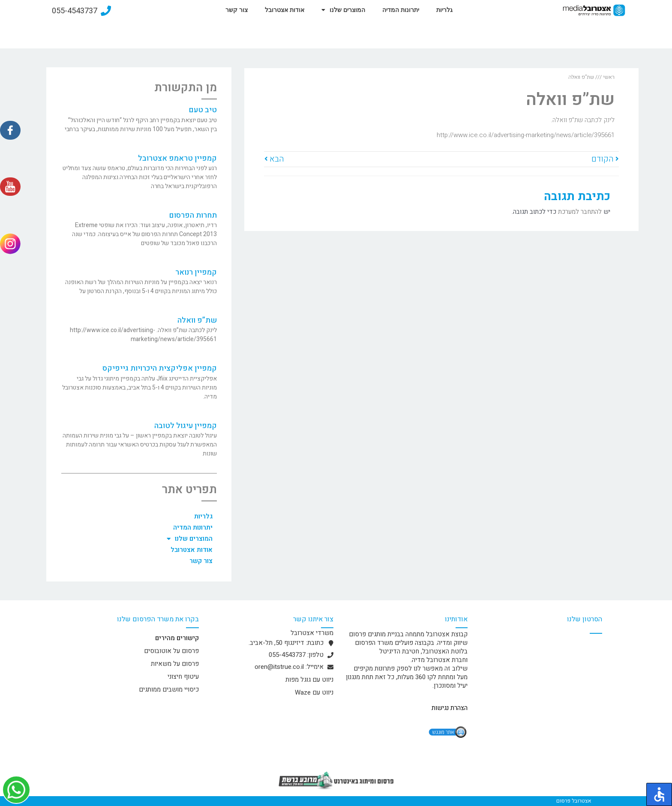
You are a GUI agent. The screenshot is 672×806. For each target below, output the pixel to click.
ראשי (609, 77)
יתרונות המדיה (401, 10)
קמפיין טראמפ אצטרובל (177, 158)
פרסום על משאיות (175, 664)
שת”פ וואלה (197, 320)
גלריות (444, 10)
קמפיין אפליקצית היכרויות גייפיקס (160, 368)
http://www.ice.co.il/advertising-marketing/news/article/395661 (526, 135)
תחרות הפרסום (193, 215)
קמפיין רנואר (196, 272)
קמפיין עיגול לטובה (186, 426)
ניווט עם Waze (314, 692)
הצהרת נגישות (450, 708)
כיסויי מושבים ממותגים (169, 689)
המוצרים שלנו (343, 10)
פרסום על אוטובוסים (171, 651)
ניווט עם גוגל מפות (309, 680)
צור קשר (237, 10)
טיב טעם (203, 110)
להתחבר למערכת (580, 212)
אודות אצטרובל (285, 10)
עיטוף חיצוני (183, 677)
